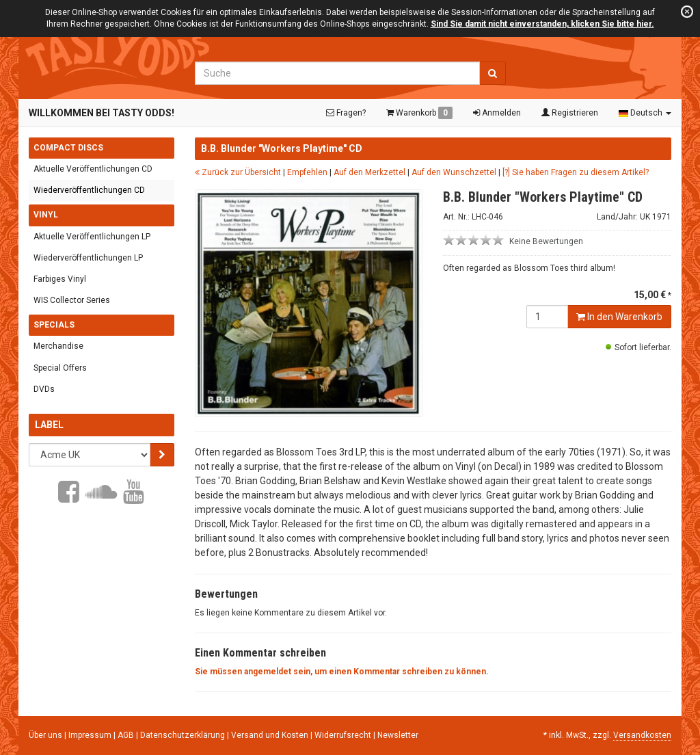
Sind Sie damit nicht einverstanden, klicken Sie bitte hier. (542, 24)
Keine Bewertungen (546, 241)
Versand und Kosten (271, 735)
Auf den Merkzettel (369, 172)
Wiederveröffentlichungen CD (89, 190)
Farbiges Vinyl (60, 279)
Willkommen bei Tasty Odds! (102, 113)
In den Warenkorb (619, 317)
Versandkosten (642, 735)
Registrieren (570, 113)
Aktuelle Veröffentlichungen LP (92, 237)
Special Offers (60, 367)
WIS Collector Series (72, 300)
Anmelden (497, 113)
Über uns (45, 735)
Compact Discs (68, 148)
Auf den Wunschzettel (454, 172)
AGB (127, 735)
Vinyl (46, 215)
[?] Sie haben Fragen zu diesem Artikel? (576, 172)
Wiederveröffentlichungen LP (88, 258)
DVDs (44, 389)
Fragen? (346, 113)
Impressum (91, 735)
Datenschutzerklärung (184, 735)
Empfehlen (307, 172)
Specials (54, 325)
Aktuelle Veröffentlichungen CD (93, 169)
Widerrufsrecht (344, 735)
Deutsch (645, 113)
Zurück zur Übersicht (238, 172)
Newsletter (398, 735)
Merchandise (58, 346)
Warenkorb (419, 113)
